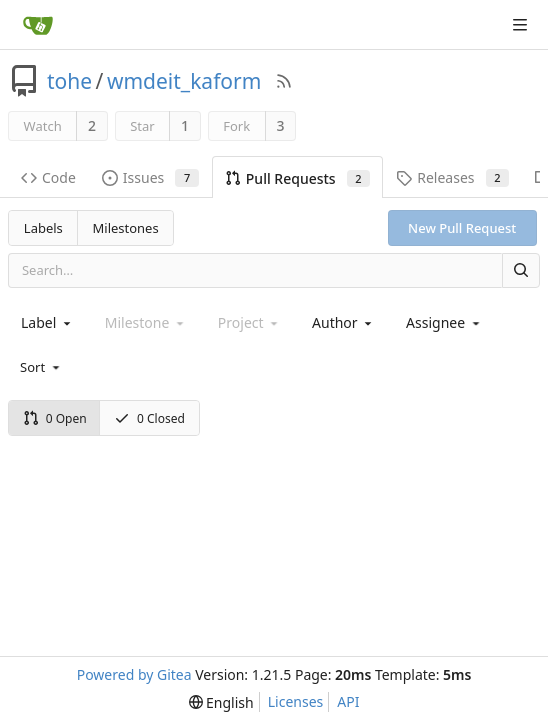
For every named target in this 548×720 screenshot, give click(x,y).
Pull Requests (297, 178)
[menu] (41, 367)
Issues (150, 177)
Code (48, 177)
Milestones (126, 228)
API (348, 701)
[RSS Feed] (284, 81)
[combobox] (47, 322)
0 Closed (149, 418)
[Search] (521, 270)
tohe (69, 81)
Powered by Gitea (134, 674)
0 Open (55, 418)
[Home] (38, 25)
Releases (452, 177)
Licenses (296, 701)
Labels (43, 228)
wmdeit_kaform (184, 81)
